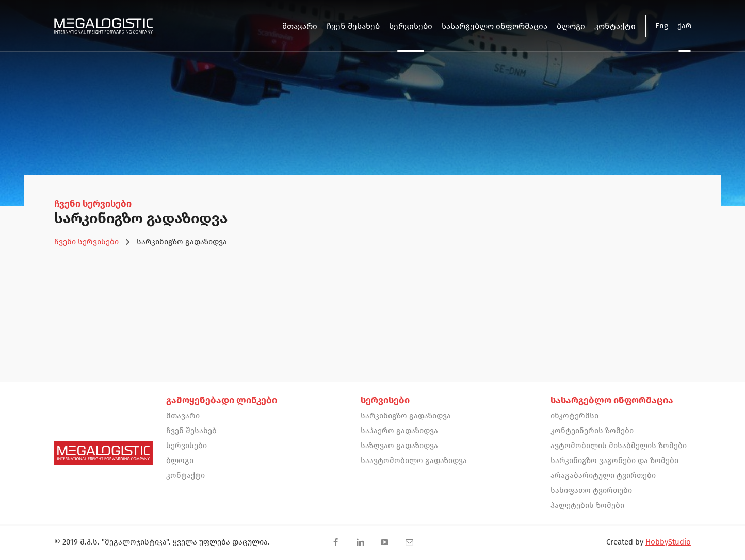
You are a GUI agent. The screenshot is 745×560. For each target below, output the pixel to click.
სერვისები (187, 446)
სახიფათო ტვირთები (591, 490)
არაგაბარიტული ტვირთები (603, 475)
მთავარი (183, 416)
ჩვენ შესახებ (191, 431)
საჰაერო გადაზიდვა (399, 431)
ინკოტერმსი (574, 416)
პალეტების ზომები (587, 505)
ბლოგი (180, 460)
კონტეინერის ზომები (592, 431)
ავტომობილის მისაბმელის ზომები (619, 446)
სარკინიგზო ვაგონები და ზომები (614, 460)
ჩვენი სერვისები (86, 242)
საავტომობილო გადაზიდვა (414, 460)
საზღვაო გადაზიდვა (399, 446)
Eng (662, 26)
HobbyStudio (668, 542)
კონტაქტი (185, 475)
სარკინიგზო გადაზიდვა (406, 416)
